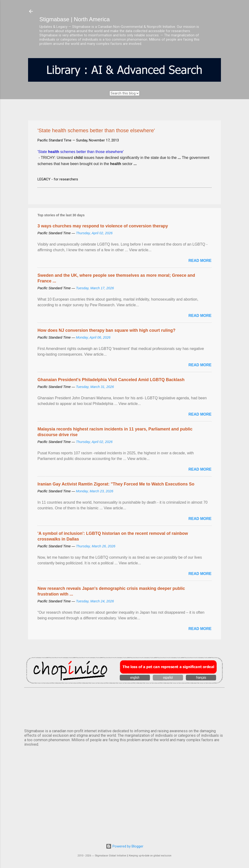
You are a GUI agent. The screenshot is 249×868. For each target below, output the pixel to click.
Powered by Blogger (125, 846)
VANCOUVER (124, 707)
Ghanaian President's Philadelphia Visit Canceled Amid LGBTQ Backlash (111, 380)
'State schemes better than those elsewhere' (81, 152)
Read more (200, 261)
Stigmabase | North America (75, 19)
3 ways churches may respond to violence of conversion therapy (103, 226)
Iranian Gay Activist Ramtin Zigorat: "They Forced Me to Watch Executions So (116, 484)
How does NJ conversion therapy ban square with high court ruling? (106, 330)
